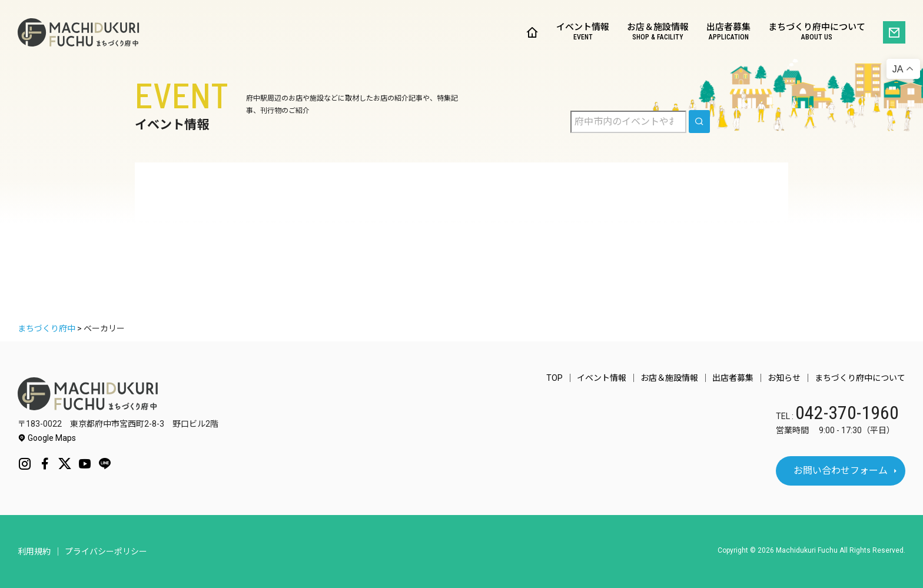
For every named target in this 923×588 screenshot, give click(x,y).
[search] (699, 122)
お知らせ (784, 378)
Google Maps (47, 438)
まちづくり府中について (817, 33)
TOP (555, 378)
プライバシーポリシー (106, 552)
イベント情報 (583, 33)
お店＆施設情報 (658, 33)
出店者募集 (728, 33)
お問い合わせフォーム (841, 471)
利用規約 (34, 552)
